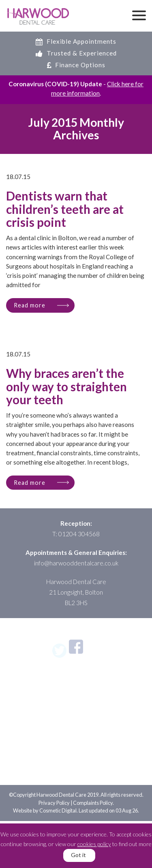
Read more (30, 305)
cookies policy (94, 844)
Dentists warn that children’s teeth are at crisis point (65, 209)
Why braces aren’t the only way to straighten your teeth (66, 387)
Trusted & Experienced (76, 53)
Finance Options (76, 65)
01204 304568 (79, 534)
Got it (78, 855)
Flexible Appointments (76, 41)
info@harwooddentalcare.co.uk (76, 563)
